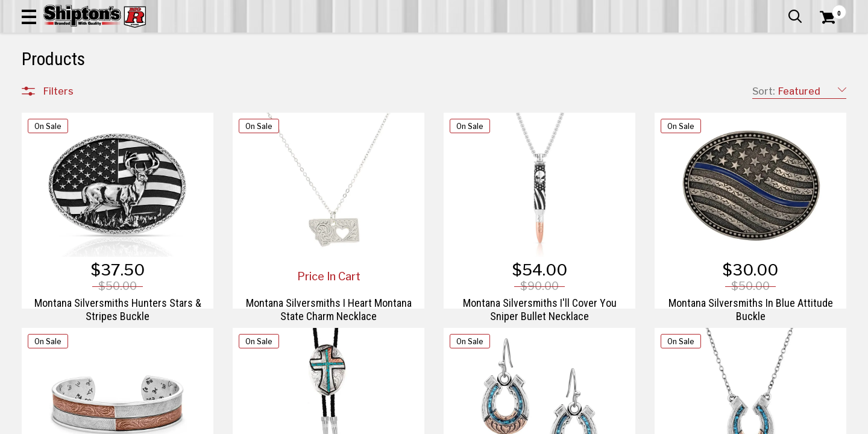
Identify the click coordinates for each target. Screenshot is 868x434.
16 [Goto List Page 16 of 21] (617, 422)
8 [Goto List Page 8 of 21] (472, 422)
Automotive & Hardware (207, 88)
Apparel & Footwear (86, 88)
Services (830, 9)
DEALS (824, 88)
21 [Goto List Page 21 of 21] (707, 422)
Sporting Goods (760, 88)
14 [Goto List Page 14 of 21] (580, 422)
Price (54, 341)
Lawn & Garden (592, 88)
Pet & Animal (674, 88)
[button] (475, 43)
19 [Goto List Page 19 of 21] (671, 422)
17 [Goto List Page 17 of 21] (635, 422)
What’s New (779, 9)
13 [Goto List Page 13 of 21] (563, 422)
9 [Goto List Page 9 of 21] (490, 422)
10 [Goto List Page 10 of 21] (508, 422)
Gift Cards (726, 9)
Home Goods (392, 88)
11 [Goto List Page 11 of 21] (526, 422)
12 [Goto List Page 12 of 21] (544, 422)
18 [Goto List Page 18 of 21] (653, 422)
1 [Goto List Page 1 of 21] (436, 422)
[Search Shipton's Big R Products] (393, 43)
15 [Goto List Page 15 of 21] (599, 422)
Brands (58, 316)
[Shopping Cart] (826, 43)
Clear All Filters (49, 113)
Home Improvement (490, 88)
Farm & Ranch (310, 88)
